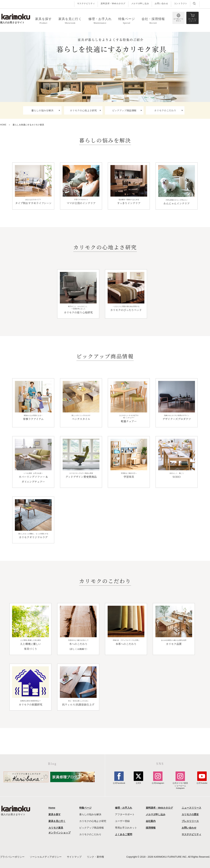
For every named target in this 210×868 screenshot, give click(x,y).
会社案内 (151, 821)
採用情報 (151, 828)
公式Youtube (202, 782)
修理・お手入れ (124, 808)
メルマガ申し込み (140, 4)
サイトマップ (74, 857)
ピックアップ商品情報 (124, 110)
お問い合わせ (161, 4)
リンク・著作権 (95, 857)
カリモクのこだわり (165, 110)
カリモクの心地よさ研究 (83, 110)
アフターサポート (125, 814)
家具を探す (55, 814)
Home (52, 808)
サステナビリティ (86, 4)
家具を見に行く (57, 821)
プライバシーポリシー (12, 857)
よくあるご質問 (124, 834)
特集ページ (85, 808)
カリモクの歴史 (190, 814)
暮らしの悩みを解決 (42, 110)
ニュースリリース (191, 808)
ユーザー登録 (122, 821)
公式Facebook (119, 782)
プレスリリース (190, 821)
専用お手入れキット (126, 828)
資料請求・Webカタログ (113, 4)
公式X (138, 782)
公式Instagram (158, 782)
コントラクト (181, 4)
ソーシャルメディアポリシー (46, 857)
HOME (3, 125)
